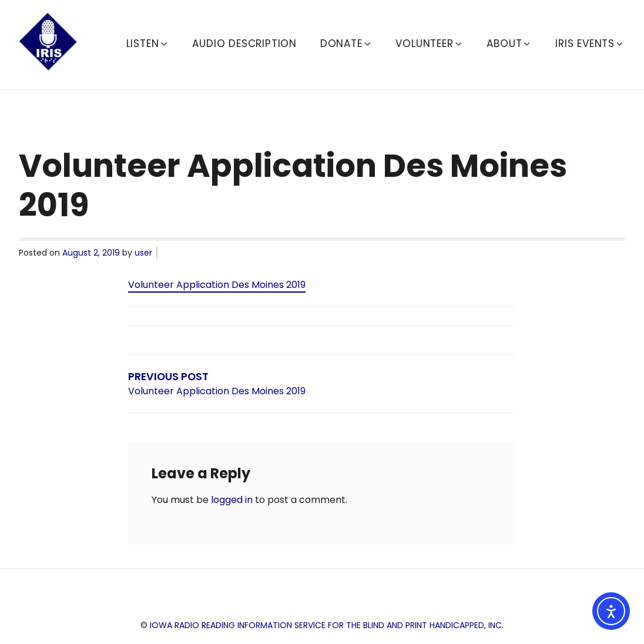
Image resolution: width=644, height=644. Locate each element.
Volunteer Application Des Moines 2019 (217, 285)
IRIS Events (590, 43)
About (509, 43)
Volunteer (429, 43)
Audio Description (244, 43)
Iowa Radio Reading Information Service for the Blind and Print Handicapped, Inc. (327, 625)
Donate (346, 43)
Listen (148, 43)
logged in (232, 500)
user (143, 253)
